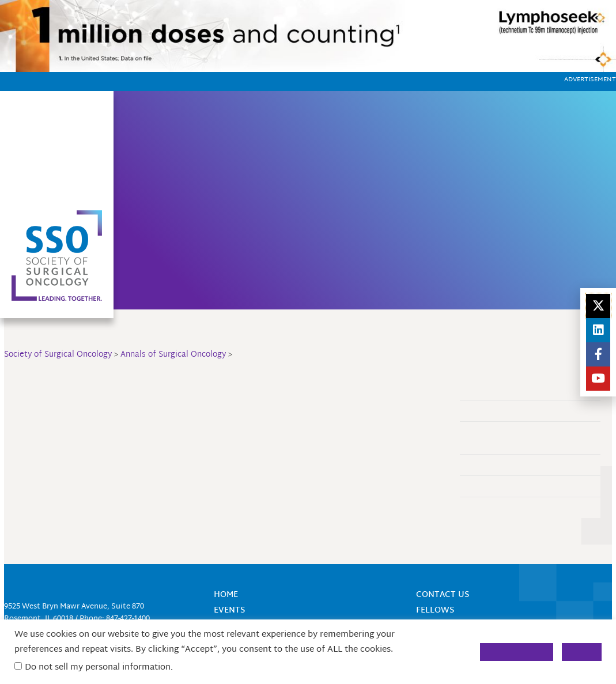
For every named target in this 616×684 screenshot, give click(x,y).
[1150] (308, 37)
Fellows (203, 249)
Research (205, 234)
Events (199, 171)
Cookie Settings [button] (517, 652)
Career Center (322, 171)
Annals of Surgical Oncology (358, 218)
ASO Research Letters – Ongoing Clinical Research (520, 438)
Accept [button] (582, 652)
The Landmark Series (501, 486)
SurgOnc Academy (201, 194)
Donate (306, 186)
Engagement (487, 465)
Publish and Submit (499, 507)
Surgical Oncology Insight (352, 234)
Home (216, 117)
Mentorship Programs (340, 202)
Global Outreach (200, 273)
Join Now (294, 117)
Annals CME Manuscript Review (519, 411)
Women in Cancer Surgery (531, 171)
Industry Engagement (520, 186)
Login (430, 134)
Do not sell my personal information (98, 668)
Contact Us (417, 117)
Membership (211, 218)
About (251, 117)
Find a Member (353, 117)
